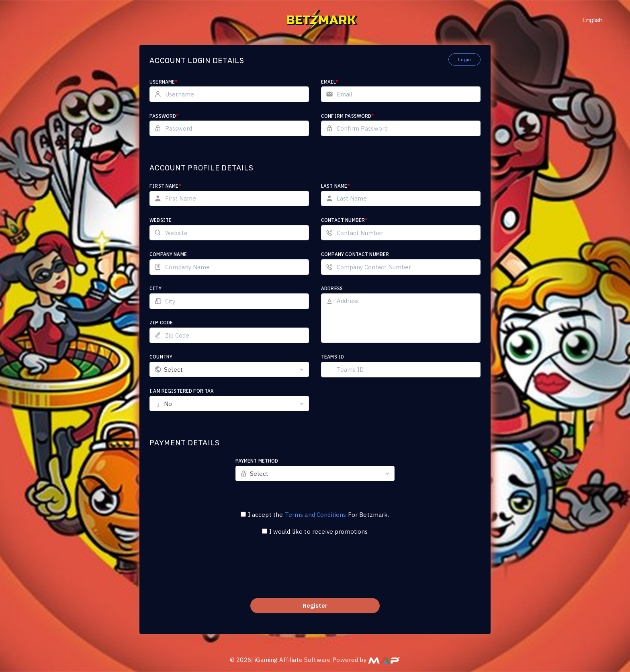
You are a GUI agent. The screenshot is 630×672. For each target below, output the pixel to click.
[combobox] (229, 369)
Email (330, 82)
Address (332, 288)
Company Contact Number (355, 254)
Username (164, 82)
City (155, 288)
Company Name (168, 254)
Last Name (336, 186)
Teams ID (332, 357)
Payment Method (257, 461)
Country (161, 357)
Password (164, 116)
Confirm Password (348, 116)
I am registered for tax (182, 391)
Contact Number (344, 220)
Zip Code (161, 323)
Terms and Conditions (316, 515)
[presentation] (315, 572)
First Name (166, 186)
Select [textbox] (173, 370)
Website (161, 220)
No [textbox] (168, 404)
